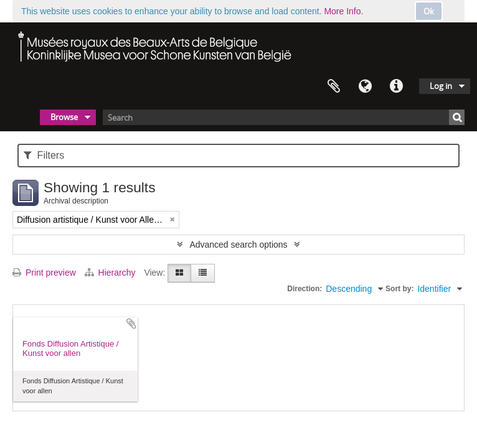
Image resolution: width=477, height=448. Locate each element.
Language (365, 86)
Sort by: (399, 289)
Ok (429, 11)
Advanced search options (238, 245)
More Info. (343, 11)
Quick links (396, 86)
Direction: (305, 289)
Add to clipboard (131, 324)
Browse (64, 117)
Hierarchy (111, 273)
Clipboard (334, 86)
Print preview (44, 273)
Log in (441, 86)
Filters (44, 155)
